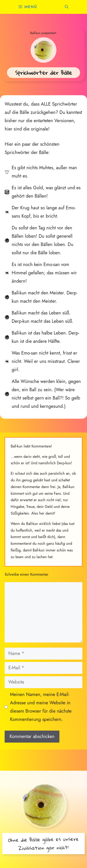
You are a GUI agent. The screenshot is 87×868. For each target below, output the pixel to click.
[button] (67, 7)
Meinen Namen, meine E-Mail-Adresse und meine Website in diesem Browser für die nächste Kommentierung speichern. (41, 707)
